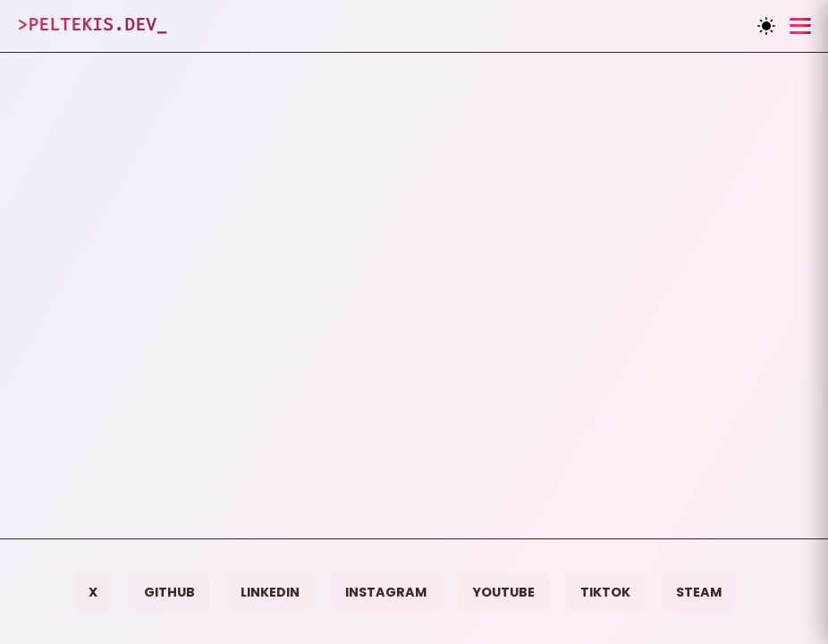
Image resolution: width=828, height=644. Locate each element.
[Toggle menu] (800, 26)
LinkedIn (270, 592)
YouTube (503, 592)
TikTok (605, 592)
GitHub (169, 592)
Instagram (386, 592)
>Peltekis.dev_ (92, 25)
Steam (699, 592)
